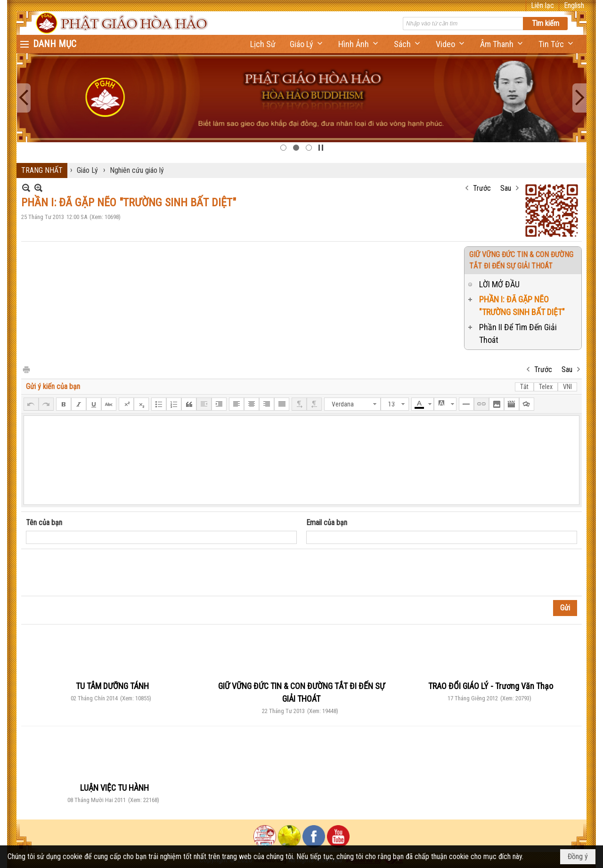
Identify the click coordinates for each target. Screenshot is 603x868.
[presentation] (98, 573)
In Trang (26, 369)
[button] (307, 44)
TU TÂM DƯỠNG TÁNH (112, 686)
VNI (567, 387)
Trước (482, 188)
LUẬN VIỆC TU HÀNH (114, 788)
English (574, 5)
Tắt (524, 387)
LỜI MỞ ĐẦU (499, 284)
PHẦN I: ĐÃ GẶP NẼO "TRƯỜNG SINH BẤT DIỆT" (522, 306)
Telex (546, 387)
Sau (506, 188)
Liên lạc (542, 5)
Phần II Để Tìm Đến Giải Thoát (518, 333)
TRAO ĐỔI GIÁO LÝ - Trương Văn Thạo (491, 686)
